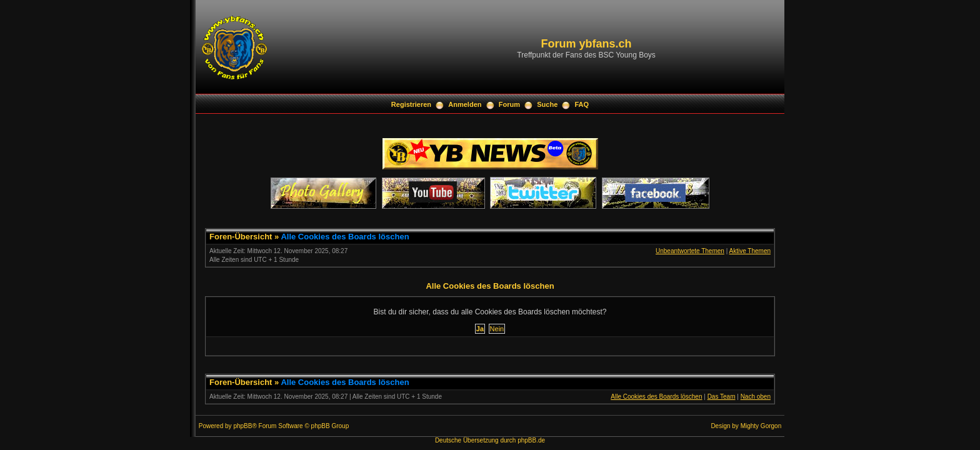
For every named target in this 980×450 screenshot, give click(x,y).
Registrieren (411, 104)
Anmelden (465, 104)
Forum (509, 104)
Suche (547, 104)
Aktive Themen (750, 251)
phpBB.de (531, 440)
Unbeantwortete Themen (690, 251)
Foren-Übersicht (241, 237)
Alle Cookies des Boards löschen (345, 237)
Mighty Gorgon (761, 426)
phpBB (242, 426)
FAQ (582, 104)
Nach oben (756, 397)
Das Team (722, 397)
